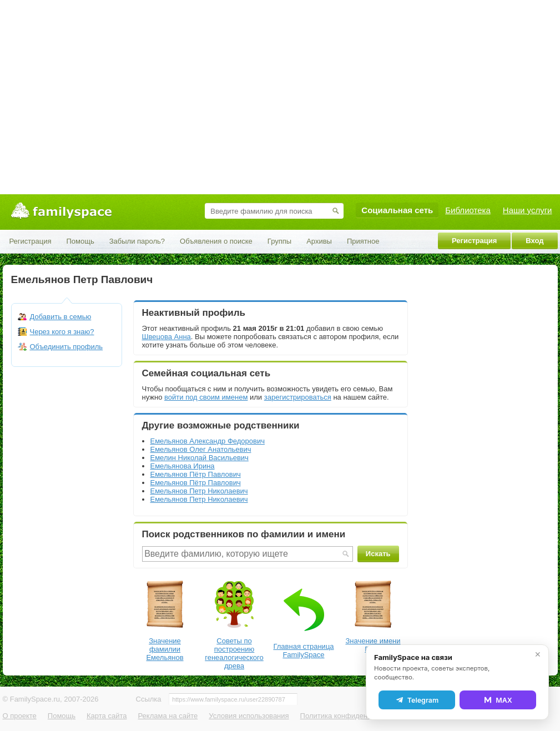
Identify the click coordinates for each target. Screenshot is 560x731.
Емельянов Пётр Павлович (196, 474)
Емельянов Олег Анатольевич (201, 449)
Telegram (417, 700)
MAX (498, 700)
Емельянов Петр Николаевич (199, 491)
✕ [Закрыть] (538, 654)
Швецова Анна (167, 337)
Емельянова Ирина (183, 466)
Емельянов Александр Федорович (208, 441)
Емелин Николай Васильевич (200, 458)
